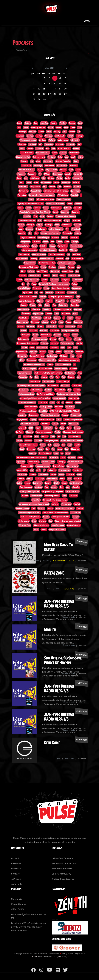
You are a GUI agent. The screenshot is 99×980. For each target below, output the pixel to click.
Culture (28, 123)
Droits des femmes (39, 339)
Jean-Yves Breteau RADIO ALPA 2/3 (59, 689)
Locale (78, 403)
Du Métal (39, 149)
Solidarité (78, 174)
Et (62, 453)
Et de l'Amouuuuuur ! (27, 403)
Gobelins (76, 487)
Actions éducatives (26, 394)
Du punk (43, 297)
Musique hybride (51, 441)
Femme (33, 475)
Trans (52, 403)
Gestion (57, 335)
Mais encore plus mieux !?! (29, 513)
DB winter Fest (25, 525)
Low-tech (23, 428)
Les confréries (74, 436)
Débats (71, 136)
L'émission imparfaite (62, 309)
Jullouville (66, 182)
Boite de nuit (23, 339)
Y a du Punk (77, 386)
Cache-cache (24, 521)
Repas (53, 475)
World (55, 153)
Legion (40, 225)
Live (67, 157)
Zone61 (55, 424)
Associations (46, 335)
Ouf (32, 470)
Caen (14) (61, 462)
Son (78, 297)
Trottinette (48, 428)
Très (50, 521)
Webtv (44, 530)
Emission (27, 216)
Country (78, 204)
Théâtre (43, 246)
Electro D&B (62, 166)
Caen (80, 458)
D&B (79, 144)
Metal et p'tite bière (47, 360)
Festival (63, 123)
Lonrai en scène (58, 525)
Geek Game (52, 743)
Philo (61, 326)
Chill (65, 132)
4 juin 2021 (81, 542)
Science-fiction (67, 343)
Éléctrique (26, 314)
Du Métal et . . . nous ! (30, 424)
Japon (56, 182)
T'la (52, 377)
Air (59, 436)
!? (28, 284)
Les (64, 436)
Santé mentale (76, 483)
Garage (80, 136)
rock (58, 589)
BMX (31, 428)
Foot (69, 479)
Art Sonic (51, 157)
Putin (38, 470)
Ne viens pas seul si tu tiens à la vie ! (32, 458)
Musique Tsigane (25, 373)
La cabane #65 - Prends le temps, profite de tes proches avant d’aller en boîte (29, 927)
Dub (19, 127)
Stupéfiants (35, 187)
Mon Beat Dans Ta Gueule (63, 561)
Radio (22, 149)
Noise (70, 204)
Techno (30, 149)
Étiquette (23, 377)
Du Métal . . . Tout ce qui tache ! (42, 195)
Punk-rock (59, 407)
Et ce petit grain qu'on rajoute (61, 297)
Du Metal (78, 208)
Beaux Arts (60, 301)
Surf (80, 326)
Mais (70, 445)
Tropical (57, 318)
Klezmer (73, 369)
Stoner (21, 225)
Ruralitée (43, 411)
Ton (58, 377)
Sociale (80, 508)
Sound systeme (45, 369)
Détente (24, 161)
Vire (40, 221)
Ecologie (23, 132)
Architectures (64, 470)
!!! (44, 470)
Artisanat (54, 348)
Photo (46, 242)
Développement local (28, 411)
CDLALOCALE (76, 301)
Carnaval (60, 259)
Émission (22, 233)
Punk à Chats (60, 390)
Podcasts (16, 869)
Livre (67, 242)
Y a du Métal (53, 386)
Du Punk (52, 140)
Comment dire (73, 466)
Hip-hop (39, 136)
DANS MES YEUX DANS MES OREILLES (65, 411)
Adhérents (17, 884)
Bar (79, 377)
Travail (34, 246)
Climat (19, 280)
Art (40, 174)
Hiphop (72, 132)
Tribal (22, 360)
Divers (41, 132)
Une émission (58, 466)
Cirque (33, 305)
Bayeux (64, 237)
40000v (46, 517)
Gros (56, 453)
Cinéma (76, 149)
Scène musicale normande (72, 441)
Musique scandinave (70, 331)
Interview (44, 123)
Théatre (76, 182)
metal (49, 589)
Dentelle (49, 301)
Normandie (55, 271)
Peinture (32, 453)
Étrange (41, 508)
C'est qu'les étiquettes (30, 491)
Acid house (35, 178)
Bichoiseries (56, 208)
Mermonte (17, 899)
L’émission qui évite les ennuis (56, 191)
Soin (76, 348)
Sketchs (43, 521)
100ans (47, 174)
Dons (79, 475)
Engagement (22, 419)
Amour (54, 487)
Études (52, 246)
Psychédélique (24, 288)
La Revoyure (77, 280)
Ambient (21, 326)
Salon (19, 483)
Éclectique (75, 191)
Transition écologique (60, 288)
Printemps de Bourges (28, 445)
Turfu (69, 428)
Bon (67, 449)
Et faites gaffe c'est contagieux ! (31, 386)
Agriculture (27, 293)
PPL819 (31, 199)
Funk (66, 127)
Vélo (71, 170)
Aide (47, 487)
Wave (61, 322)
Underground (63, 140)
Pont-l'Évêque (43, 237)
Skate (38, 428)
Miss (36, 436)
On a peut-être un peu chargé (55, 500)
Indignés (55, 504)
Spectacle (69, 352)
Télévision (36, 309)
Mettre (44, 377)
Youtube (38, 487)
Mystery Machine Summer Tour (30, 204)
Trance (50, 364)
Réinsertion (22, 356)
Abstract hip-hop (39, 254)
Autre (60, 449)
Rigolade (78, 309)
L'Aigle (67, 221)
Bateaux (72, 458)
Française (66, 280)
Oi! (79, 132)
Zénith (56, 483)
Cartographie (48, 381)
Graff (53, 322)
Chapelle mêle (35, 276)
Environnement (39, 157)
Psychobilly (70, 407)
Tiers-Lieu (49, 144)
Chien (63, 458)
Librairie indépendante (73, 419)
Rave (42, 216)
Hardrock (32, 144)
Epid (69, 348)
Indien (36, 530)
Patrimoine (60, 293)
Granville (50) (33, 462)
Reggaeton (72, 293)
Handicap (49, 293)
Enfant (59, 352)
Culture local (24, 254)
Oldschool (21, 174)
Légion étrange (63, 381)
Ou (23, 284)
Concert (78, 225)
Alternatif (75, 140)
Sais (37, 377)
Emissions (52, 470)
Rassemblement (47, 259)
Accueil (15, 858)
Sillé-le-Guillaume (41, 525)
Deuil (59, 419)
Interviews (28, 436)
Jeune (64, 483)
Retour (77, 428)
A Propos (16, 879)
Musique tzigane (29, 369)
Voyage (71, 267)
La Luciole (71, 144)
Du (36, 293)
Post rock (44, 331)
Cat (59, 187)
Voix (40, 305)
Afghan (67, 335)
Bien (36, 233)
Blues (49, 132)
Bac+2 (69, 339)
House (59, 127)
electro (46, 561)
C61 (41, 293)
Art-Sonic (60, 144)
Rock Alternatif (61, 369)
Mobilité (77, 187)
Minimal (45, 322)
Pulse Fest (76, 229)
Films (61, 339)
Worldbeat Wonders (62, 869)
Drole (34, 521)
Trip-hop (30, 136)
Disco (78, 170)
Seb (33, 508)
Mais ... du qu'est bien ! (65, 508)
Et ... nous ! (65, 386)
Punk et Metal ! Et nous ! (30, 517)
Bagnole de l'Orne (28, 237)
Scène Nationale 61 (26, 301)
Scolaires (65, 212)
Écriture (28, 441)
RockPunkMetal (45, 453)
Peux (80, 373)
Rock (36, 123)
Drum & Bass (67, 271)
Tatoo (75, 284)
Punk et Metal (74, 276)
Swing (78, 318)
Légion (50, 508)
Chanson (29, 229)
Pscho (68, 322)
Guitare (48, 390)
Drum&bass (36, 318)
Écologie (49, 225)
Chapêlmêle (26, 166)
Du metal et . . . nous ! (28, 297)
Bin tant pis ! (70, 373)
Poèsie (35, 335)
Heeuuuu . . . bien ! (43, 466)
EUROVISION (51, 326)
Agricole (33, 352)
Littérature (67, 225)
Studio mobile (30, 263)
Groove (40, 326)
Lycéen (27, 483)
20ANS (40, 170)
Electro (54, 123)
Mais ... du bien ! (64, 149)
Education (73, 496)
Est (50, 445)
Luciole (68, 174)
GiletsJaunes (36, 496)
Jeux (21, 229)
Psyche (60, 178)
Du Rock (42, 140)
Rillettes (74, 250)
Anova (46, 288)
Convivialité (43, 475)
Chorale (21, 479)
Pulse (34, 284)
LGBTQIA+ (76, 254)
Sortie (75, 335)
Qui (63, 445)
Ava (69, 390)
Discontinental (19, 904)
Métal (29, 182)
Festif (79, 356)
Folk (53, 149)
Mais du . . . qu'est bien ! (50, 233)
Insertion (79, 352)
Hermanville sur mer (47, 263)
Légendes (22, 144)
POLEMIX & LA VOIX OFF (64, 863)
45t (32, 161)
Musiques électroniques (73, 432)
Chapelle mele (76, 246)
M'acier (69, 403)
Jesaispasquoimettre (61, 517)
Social (20, 208)
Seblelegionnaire (32, 280)
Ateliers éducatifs (29, 250)
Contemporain (22, 322)
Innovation (36, 500)
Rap (26, 178)
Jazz (22, 182)
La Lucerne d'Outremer (29, 267)
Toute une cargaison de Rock (69, 394)
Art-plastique (37, 390)
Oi (20, 436)
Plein (53, 436)
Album (61, 475)
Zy (66, 953)
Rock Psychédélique (56, 254)
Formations (63, 246)
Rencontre (55, 331)
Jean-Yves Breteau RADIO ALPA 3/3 (59, 604)
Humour (63, 153)
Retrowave (78, 322)
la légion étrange (61, 957)
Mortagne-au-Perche (53, 221)
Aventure (22, 415)
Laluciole (54, 343)
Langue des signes (63, 364)
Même (77, 445)
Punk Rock (63, 250)
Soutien (24, 305)
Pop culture (48, 161)
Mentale (30, 432)
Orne (36, 182)
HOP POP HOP (42, 271)
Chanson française (63, 161)
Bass (73, 127)
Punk (80, 123)
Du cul (55, 212)
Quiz (62, 487)
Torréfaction (42, 348)
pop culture (69, 758)
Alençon (63, 170)
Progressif (26, 242)
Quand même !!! (59, 398)
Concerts (70, 475)
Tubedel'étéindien (37, 356)
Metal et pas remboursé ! (69, 360)
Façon (40, 449)
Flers (64, 496)
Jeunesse (74, 166)
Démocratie (66, 504)
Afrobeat (31, 326)
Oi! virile (78, 339)
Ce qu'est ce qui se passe (53, 491)
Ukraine (46, 276)
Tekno (23, 271)
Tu (31, 377)
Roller (63, 424)
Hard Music (49, 166)
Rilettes (71, 377)
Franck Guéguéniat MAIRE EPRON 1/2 (28, 916)
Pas (53, 449)
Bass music (32, 360)
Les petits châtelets (57, 530)
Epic (45, 187)
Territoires (22, 475)
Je (58, 403)
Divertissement (26, 487)
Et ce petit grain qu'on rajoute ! (68, 521)
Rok (63, 377)
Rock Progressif (22, 508)
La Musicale (60, 136)
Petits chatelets (74, 525)
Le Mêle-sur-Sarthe (27, 221)
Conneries (75, 305)
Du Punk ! (20, 432)
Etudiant (52, 267)
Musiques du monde (28, 140)
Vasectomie (36, 191)
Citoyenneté (76, 415)
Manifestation (23, 246)
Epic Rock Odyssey (61, 874)
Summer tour (77, 259)
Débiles (49, 314)
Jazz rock (33, 331)
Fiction (19, 441)
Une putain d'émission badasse (55, 513)
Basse (47, 305)
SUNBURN (76, 221)
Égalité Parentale (64, 199)
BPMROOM (54, 458)
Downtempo (33, 415)
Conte (19, 178)
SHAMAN (67, 187)
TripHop (33, 419)
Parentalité (24, 191)
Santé (46, 208)
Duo (54, 305)
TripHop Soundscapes (63, 879)
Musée (40, 301)
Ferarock (20, 136)
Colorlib (34, 957)
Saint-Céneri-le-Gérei (55, 204)
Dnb (77, 271)
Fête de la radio (68, 617)
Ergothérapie (22, 352)
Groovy (57, 132)
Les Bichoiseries (43, 153)
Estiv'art (68, 208)
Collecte (44, 343)
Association (78, 178)
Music (43, 267)
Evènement (38, 483)
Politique (31, 225)
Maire (55, 276)
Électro (45, 280)
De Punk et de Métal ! (46, 394)
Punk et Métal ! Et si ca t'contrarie (48, 373)
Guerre (53, 339)
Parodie (43, 352)
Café (32, 348)
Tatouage (38, 166)
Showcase (37, 288)
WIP (40, 144)
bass (37, 561)
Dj (64, 318)
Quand (56, 445)
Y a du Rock (24, 390)
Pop (47, 149)
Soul (80, 127)
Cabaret (23, 276)
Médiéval (64, 356)
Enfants (31, 271)
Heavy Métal (74, 398)
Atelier (24, 331)
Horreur (37, 208)
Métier (52, 187)
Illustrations (35, 381)
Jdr (79, 267)
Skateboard (73, 424)
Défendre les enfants (45, 199)
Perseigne (76, 212)
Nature (78, 233)
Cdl (67, 259)
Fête (35, 216)
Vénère (50, 216)
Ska (44, 178)
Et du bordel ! (41, 229)
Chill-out (47, 318)
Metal (26, 127)
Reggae (72, 123)
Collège (75, 242)
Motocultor (74, 153)
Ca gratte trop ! (72, 491)
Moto (62, 479)
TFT (67, 229)
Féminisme (23, 187)
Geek (38, 161)
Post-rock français (46, 419)
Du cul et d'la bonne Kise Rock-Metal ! (35, 212)
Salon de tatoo (31, 407)
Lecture (77, 390)
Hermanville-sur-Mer (66, 263)
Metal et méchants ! (48, 250)
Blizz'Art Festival (23, 157)
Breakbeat (66, 314)
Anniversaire (52, 479)
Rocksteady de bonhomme (27, 343)
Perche (58, 432)
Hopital (77, 504)
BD (68, 254)
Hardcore (32, 174)
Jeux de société (48, 462)
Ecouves (55, 237)
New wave (35, 322)
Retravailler (46, 182)
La (74, 364)
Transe (70, 318)
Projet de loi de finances (66, 216)
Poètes (24, 348)
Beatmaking (24, 318)
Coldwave (36, 242)
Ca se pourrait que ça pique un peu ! (34, 504)
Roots (51, 127)
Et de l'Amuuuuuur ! (44, 432)
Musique (49, 136)
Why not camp (51, 170)
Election (45, 436)
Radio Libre (63, 305)
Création (38, 441)
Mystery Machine (38, 127)
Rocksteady (57, 174)
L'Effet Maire (63, 195)
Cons (57, 314)
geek (59, 758)
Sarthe (79, 343)
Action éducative (56, 229)
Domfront (74, 237)
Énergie (76, 517)
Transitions (77, 470)
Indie (60, 157)
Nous (68, 453)
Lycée (68, 178)
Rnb (52, 242)
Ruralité (74, 195)
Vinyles (51, 178)
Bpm (63, 348)
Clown (51, 352)
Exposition (21, 462)
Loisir (73, 157)
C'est (22, 449)
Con (47, 449)
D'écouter (31, 449)
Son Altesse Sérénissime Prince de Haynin (63, 660)
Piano (75, 314)
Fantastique (52, 356)
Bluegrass (75, 449)
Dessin (59, 242)
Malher (50, 630)
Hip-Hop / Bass (46, 407)
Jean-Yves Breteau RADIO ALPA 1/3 (59, 717)
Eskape (48, 483)
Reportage (77, 288)
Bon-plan (78, 479)
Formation (22, 195)
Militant (25, 496)
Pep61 (57, 225)
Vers (62, 428)
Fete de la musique (27, 170)
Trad (72, 356)
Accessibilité (22, 470)
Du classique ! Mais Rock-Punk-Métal (35, 398)
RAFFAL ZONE (54, 573)
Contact (15, 874)
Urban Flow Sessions (62, 858)
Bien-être (47, 309)
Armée (30, 479)
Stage (63, 276)
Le (56, 428)
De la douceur (22, 259)
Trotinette (45, 424)
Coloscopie (67, 233)
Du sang (34, 259)
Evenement (70, 326)
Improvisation (23, 309)
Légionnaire (38, 314)
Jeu (68, 487)
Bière (81, 157)
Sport (76, 161)
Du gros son (76, 513)
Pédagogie (40, 479)
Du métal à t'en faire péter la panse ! (54, 284)
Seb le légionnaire (52, 496)
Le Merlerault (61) (75, 462)
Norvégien (26, 335)
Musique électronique (50, 415)
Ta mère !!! (43, 403)
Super (43, 445)
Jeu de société (27, 466)
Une (30, 233)
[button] (89, 21)
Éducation (55, 280)
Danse (28, 208)
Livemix (65, 415)
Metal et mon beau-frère (34, 364)
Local (19, 123)
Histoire (32, 132)
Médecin (62, 267)
